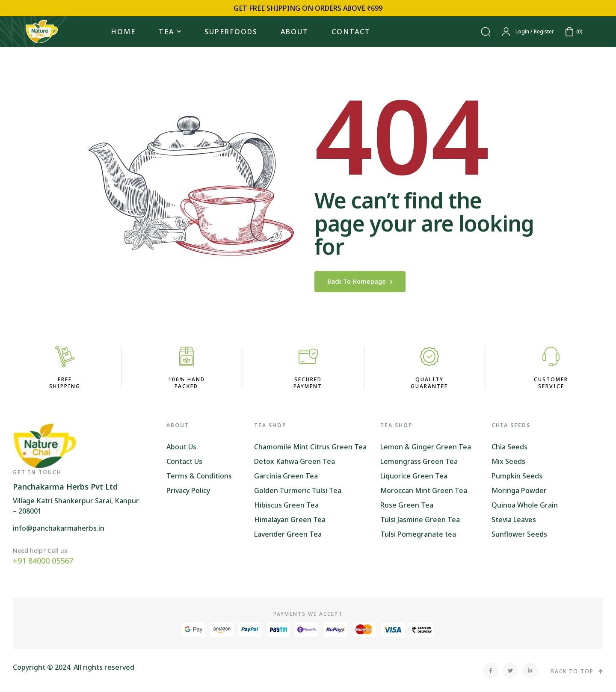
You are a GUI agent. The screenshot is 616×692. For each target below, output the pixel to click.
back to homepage (360, 281)
